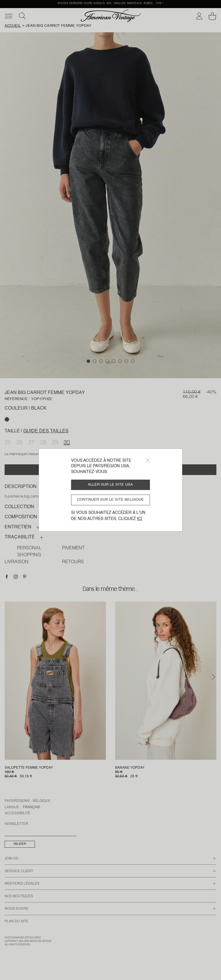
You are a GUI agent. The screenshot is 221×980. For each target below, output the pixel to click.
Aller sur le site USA (110, 485)
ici (140, 519)
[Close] (148, 460)
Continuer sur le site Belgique (110, 500)
